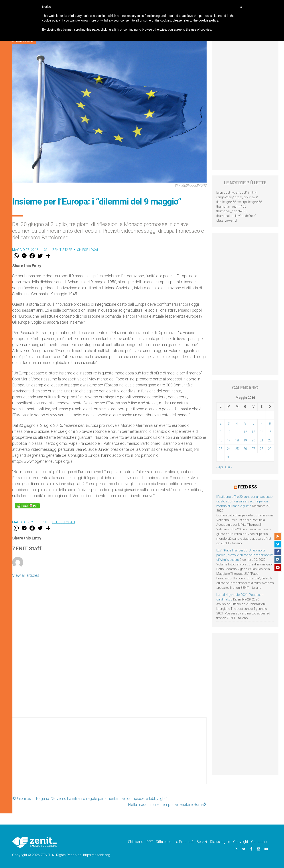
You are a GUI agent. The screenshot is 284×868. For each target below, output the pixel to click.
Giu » (229, 467)
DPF (150, 842)
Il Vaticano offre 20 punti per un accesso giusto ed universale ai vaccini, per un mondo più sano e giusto (245, 501)
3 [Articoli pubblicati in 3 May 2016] (229, 423)
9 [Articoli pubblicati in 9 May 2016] (221, 432)
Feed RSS (247, 487)
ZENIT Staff (62, 250)
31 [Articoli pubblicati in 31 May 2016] (229, 457)
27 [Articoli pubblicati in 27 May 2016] (253, 449)
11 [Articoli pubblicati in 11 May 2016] (237, 432)
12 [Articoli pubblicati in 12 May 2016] (245, 432)
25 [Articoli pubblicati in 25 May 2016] (237, 449)
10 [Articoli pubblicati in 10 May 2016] (229, 432)
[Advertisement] (109, 755)
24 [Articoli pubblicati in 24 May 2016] (229, 449)
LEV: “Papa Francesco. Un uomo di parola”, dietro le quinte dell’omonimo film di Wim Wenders (245, 555)
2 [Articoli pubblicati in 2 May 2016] (221, 423)
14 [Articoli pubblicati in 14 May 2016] (262, 432)
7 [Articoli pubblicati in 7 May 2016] (262, 423)
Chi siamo (136, 842)
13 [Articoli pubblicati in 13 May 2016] (253, 432)
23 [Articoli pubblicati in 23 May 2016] (221, 449)
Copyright (241, 842)
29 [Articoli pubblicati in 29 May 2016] (270, 449)
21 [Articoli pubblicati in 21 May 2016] (262, 440)
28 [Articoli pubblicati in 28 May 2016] (262, 449)
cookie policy (208, 20)
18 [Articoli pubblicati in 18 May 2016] (237, 440)
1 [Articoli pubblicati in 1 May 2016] (270, 415)
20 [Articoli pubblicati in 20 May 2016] (253, 440)
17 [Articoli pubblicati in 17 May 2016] (229, 440)
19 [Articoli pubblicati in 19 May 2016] (245, 440)
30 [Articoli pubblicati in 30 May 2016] (221, 457)
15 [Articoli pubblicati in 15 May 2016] (270, 432)
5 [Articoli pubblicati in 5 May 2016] (245, 423)
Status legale (220, 842)
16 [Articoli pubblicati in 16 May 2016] (221, 440)
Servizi (202, 842)
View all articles (26, 575)
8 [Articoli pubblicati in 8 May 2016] (270, 423)
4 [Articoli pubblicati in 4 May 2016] (237, 423)
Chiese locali (88, 250)
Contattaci (259, 842)
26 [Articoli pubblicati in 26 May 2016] (245, 449)
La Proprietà (184, 842)
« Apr (220, 467)
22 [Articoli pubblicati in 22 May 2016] (270, 440)
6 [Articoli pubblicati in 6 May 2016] (253, 423)
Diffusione (164, 842)
